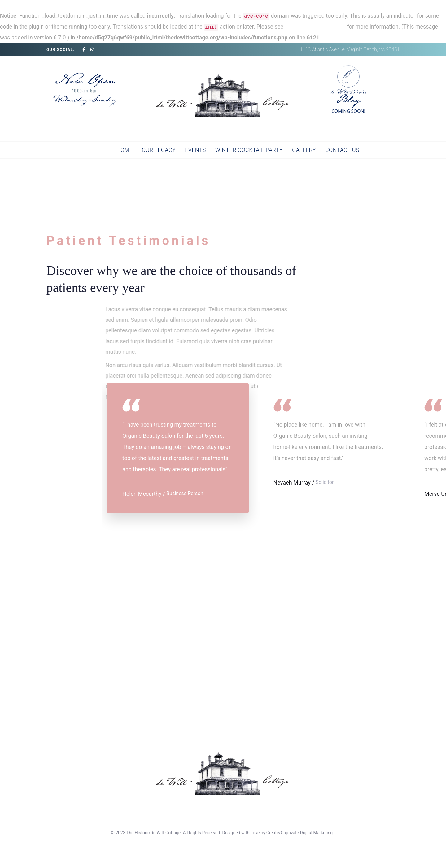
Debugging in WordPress (315, 27)
